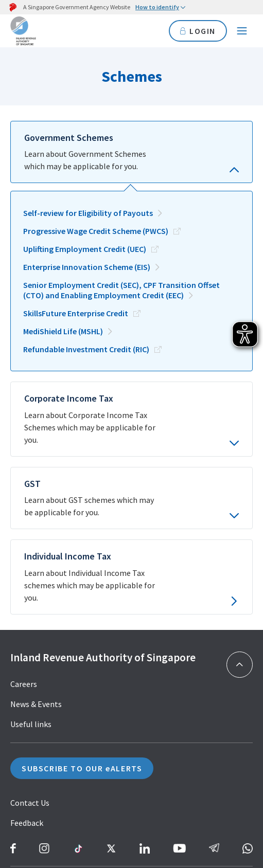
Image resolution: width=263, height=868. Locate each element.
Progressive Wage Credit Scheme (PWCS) (96, 212)
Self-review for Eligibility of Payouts (88, 194)
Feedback (27, 673)
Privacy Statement (43, 775)
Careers (24, 534)
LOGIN (198, 31)
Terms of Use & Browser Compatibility (78, 795)
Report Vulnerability (53, 755)
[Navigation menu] (242, 31)
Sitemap (25, 735)
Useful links (31, 574)
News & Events (36, 554)
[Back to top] (240, 514)
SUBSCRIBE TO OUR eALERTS (82, 618)
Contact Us (30, 653)
